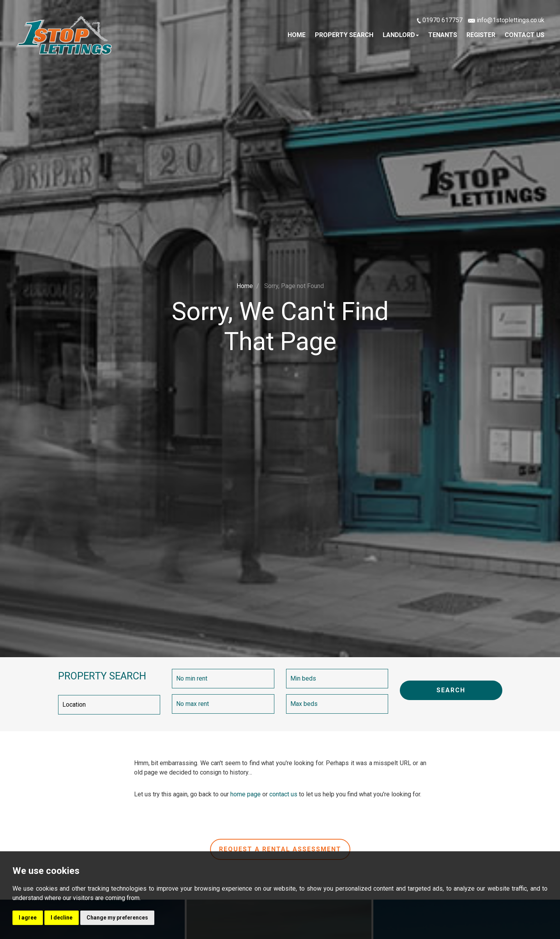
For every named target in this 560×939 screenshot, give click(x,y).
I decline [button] (62, 918)
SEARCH (451, 690)
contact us (283, 794)
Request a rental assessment (280, 849)
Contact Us (525, 35)
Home (297, 35)
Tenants (443, 35)
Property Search (344, 35)
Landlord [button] (401, 35)
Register (481, 35)
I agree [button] (28, 918)
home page (246, 794)
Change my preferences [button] (117, 918)
